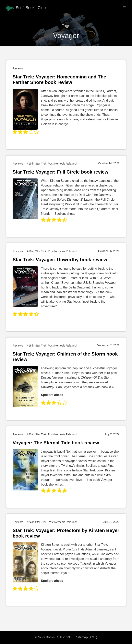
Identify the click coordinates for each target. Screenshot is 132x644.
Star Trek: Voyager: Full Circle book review (60, 172)
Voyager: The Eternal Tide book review (56, 443)
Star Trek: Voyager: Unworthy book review (60, 260)
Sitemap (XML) (87, 637)
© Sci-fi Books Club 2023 (52, 637)
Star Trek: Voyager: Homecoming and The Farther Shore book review (59, 80)
